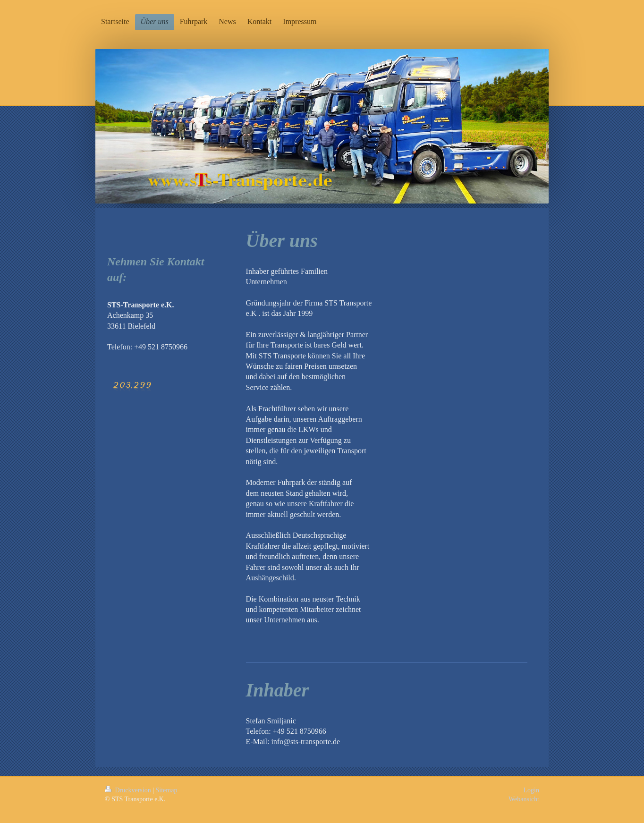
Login (531, 790)
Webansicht (524, 799)
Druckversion (129, 790)
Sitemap (167, 790)
